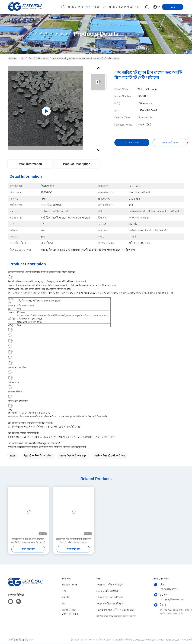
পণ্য (88, 7)
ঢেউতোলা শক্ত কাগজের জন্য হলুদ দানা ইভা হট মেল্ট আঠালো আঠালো (73, 541)
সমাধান (97, 7)
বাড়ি (63, 7)
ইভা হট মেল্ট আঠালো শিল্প (37, 456)
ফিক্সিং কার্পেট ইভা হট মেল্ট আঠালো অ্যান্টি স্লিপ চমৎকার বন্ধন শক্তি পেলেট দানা (28, 541)
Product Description (77, 164)
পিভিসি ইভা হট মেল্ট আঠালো (110, 456)
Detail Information (30, 164)
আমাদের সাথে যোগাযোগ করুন (124, 7)
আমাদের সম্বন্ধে (75, 7)
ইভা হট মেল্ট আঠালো (38, 59)
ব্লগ (105, 7)
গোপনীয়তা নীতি (15, 640)
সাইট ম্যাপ (29, 640)
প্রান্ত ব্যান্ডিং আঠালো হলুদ (73, 456)
